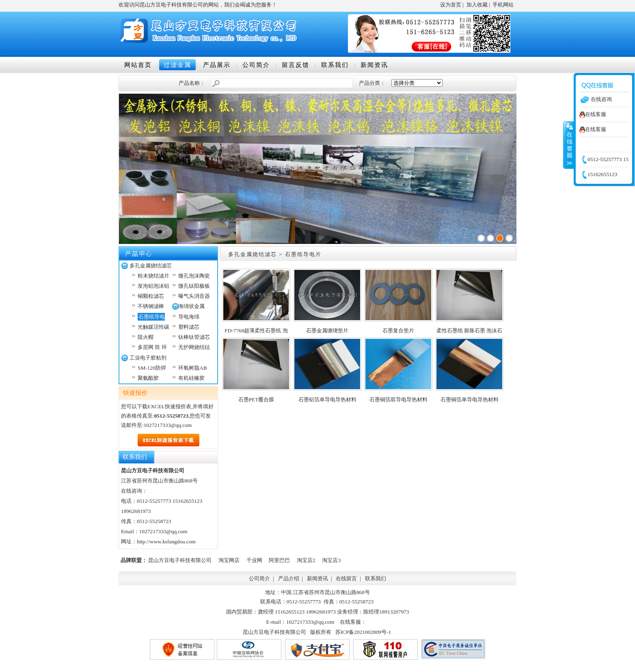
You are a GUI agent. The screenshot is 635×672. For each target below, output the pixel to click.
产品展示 (217, 65)
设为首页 (451, 5)
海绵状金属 (191, 306)
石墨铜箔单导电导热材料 (470, 400)
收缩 (569, 145)
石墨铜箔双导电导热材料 (398, 400)
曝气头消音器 (194, 296)
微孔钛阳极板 (194, 286)
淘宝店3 (331, 560)
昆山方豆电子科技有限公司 (180, 560)
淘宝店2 (306, 560)
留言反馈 (296, 65)
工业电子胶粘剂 (148, 358)
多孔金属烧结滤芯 (151, 266)
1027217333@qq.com (168, 425)
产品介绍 (289, 578)
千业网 (254, 560)
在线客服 (593, 114)
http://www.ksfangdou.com (166, 542)
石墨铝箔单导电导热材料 (327, 400)
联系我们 (335, 65)
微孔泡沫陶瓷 (194, 276)
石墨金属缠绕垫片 (327, 331)
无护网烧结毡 (194, 347)
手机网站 (503, 5)
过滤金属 (177, 65)
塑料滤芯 (189, 327)
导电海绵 (189, 317)
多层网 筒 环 (152, 347)
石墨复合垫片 (398, 331)
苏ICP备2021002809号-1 (363, 632)
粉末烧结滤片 (153, 276)
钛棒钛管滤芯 (194, 337)
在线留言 (346, 578)
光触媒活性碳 (153, 327)
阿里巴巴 (279, 560)
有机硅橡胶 (191, 378)
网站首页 (138, 65)
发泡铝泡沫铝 (153, 286)
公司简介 (256, 65)
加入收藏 (477, 5)
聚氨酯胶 (148, 378)
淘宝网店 (229, 560)
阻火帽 (146, 337)
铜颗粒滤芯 (151, 296)
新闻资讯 (374, 65)
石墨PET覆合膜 (256, 400)
